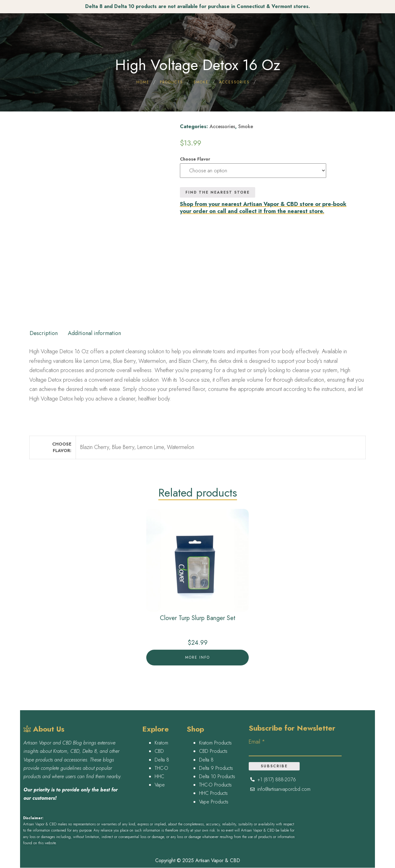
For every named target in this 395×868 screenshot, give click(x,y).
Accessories (222, 126)
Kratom (161, 743)
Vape (160, 785)
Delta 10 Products (217, 776)
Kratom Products (215, 743)
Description (44, 333)
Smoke (246, 126)
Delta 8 (162, 760)
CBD (159, 751)
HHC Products (213, 793)
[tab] (44, 331)
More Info (197, 657)
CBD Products (213, 751)
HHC (159, 776)
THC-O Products (215, 785)
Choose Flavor (195, 159)
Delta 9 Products (216, 768)
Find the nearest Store (218, 192)
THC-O (161, 768)
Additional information (94, 333)
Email (257, 742)
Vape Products (214, 802)
